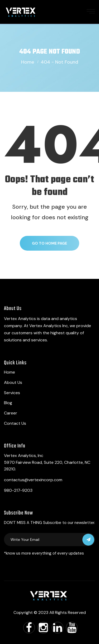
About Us (13, 382)
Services (12, 393)
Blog (8, 403)
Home (28, 62)
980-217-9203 (18, 490)
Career (11, 413)
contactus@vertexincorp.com (33, 480)
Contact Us (15, 423)
